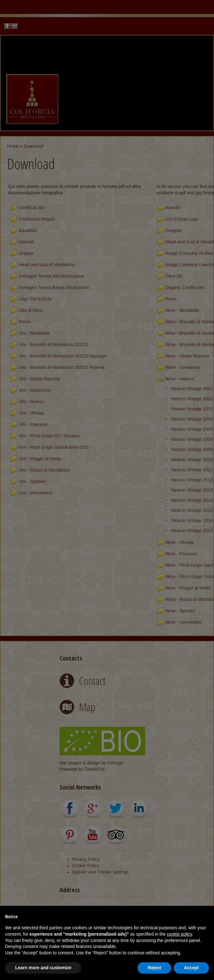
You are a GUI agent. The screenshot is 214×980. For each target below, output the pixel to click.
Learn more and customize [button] (43, 968)
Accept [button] (191, 968)
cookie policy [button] (179, 934)
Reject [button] (154, 968)
